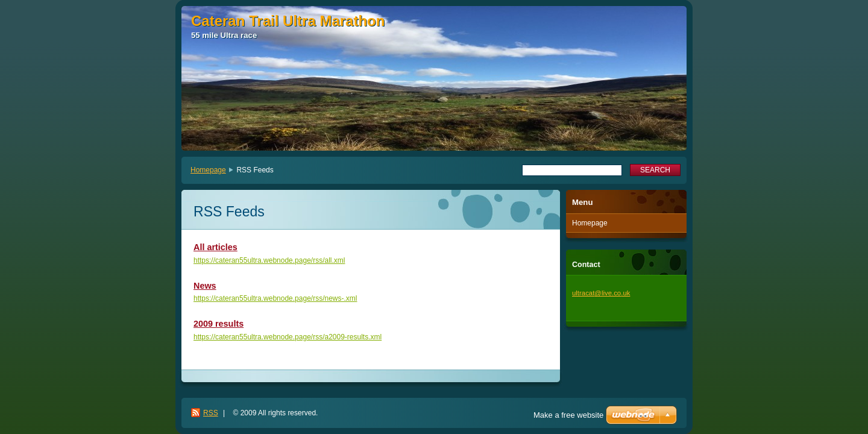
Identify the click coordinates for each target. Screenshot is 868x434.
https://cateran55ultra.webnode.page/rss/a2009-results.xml (288, 337)
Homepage (208, 170)
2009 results (219, 324)
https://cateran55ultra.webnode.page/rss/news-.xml (275, 298)
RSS (211, 413)
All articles (215, 247)
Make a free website (568, 415)
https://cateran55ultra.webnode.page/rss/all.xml (269, 260)
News (205, 286)
